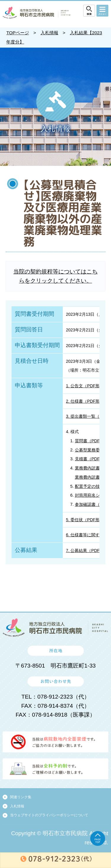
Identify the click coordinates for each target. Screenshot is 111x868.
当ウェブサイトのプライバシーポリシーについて (49, 815)
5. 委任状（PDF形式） (87, 520)
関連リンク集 (21, 797)
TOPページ (17, 33)
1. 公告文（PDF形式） (87, 386)
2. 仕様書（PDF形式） (87, 401)
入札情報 (49, 33)
